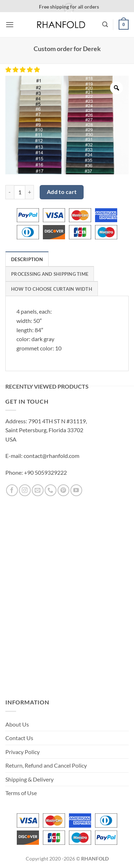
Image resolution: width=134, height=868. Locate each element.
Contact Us (19, 738)
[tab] (27, 259)
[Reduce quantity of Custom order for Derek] (10, 192)
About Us (17, 724)
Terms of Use (21, 793)
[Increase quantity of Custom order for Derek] (30, 192)
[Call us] (51, 490)
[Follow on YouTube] (76, 490)
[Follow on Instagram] (25, 490)
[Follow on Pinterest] (63, 490)
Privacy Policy (23, 752)
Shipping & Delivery (29, 779)
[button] (10, 24)
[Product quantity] (20, 192)
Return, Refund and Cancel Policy (46, 765)
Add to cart (62, 192)
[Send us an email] (38, 490)
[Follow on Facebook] (12, 490)
